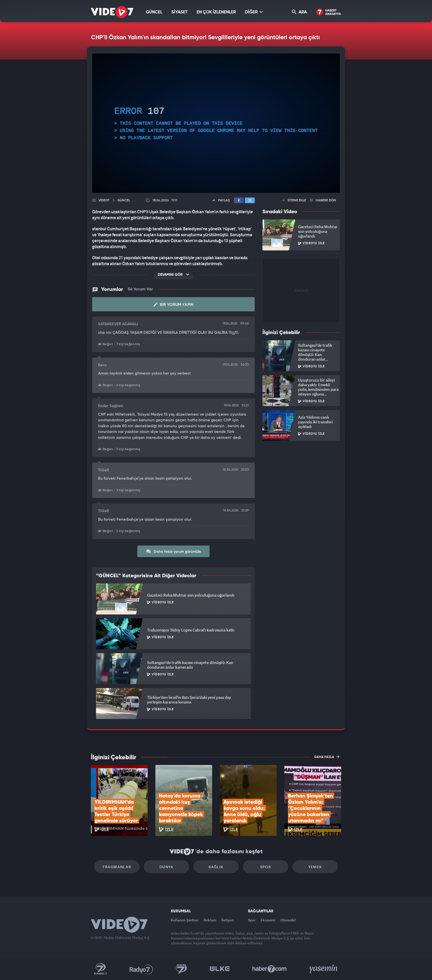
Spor (266, 867)
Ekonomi (268, 920)
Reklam (210, 920)
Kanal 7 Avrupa (181, 969)
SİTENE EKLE (294, 200)
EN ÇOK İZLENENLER (216, 12)
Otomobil (288, 920)
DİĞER (254, 12)
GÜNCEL (154, 12)
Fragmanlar (117, 867)
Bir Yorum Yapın (174, 305)
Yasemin (324, 969)
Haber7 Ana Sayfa (329, 12)
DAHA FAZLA (327, 757)
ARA (299, 12)
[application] (216, 123)
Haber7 (270, 969)
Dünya (166, 867)
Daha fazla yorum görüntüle (174, 551)
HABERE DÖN (323, 200)
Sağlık (216, 867)
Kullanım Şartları (185, 920)
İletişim (228, 920)
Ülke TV (220, 969)
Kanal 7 (100, 969)
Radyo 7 (141, 969)
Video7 (104, 200)
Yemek (315, 867)
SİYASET (179, 12)
